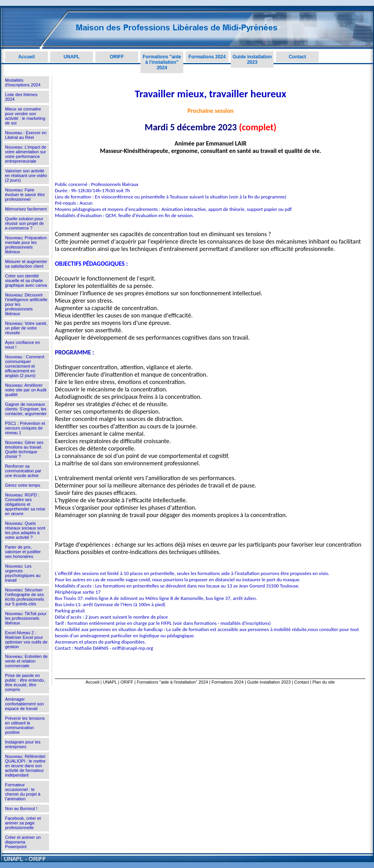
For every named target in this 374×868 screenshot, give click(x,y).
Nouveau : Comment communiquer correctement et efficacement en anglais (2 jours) (25, 366)
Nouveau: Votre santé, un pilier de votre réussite (26, 328)
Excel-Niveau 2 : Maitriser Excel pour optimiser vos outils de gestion (26, 640)
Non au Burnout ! (21, 808)
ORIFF (117, 57)
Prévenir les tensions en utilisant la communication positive (25, 725)
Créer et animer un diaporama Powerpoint (23, 842)
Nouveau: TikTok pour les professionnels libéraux (26, 618)
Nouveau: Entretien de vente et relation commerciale (26, 661)
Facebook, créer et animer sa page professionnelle (23, 823)
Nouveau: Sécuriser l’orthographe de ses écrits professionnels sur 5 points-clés (25, 597)
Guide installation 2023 (252, 60)
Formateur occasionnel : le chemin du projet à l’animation (23, 792)
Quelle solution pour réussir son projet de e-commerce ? (25, 223)
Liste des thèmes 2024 (21, 97)
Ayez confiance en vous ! (23, 345)
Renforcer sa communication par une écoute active (23, 471)
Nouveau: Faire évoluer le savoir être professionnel (25, 195)
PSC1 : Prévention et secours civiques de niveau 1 (25, 428)
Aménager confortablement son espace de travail (25, 704)
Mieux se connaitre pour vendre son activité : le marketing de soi (25, 116)
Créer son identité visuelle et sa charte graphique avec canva (26, 281)
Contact (298, 57)
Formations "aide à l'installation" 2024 (162, 62)
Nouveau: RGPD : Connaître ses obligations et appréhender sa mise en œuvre (25, 504)
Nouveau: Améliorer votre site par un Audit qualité (26, 390)
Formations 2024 (207, 57)
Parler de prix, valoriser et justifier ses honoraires (23, 552)
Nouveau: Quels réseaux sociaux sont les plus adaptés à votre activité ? (25, 530)
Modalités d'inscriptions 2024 (23, 82)
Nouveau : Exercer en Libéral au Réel (26, 135)
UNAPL (71, 57)
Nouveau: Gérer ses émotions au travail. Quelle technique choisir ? (24, 449)
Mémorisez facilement (26, 209)
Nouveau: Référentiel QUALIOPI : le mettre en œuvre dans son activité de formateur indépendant (25, 766)
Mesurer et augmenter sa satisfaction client (26, 264)
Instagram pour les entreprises (23, 744)
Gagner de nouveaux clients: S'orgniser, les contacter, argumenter (26, 409)
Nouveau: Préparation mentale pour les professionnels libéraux (26, 245)
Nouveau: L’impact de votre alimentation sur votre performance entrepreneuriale (26, 154)
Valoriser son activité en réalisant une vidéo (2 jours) (26, 175)
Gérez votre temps (23, 485)
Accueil (27, 57)
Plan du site (324, 682)
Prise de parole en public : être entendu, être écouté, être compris (25, 682)
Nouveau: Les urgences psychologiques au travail (23, 573)
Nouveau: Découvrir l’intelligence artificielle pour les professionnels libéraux (26, 304)
